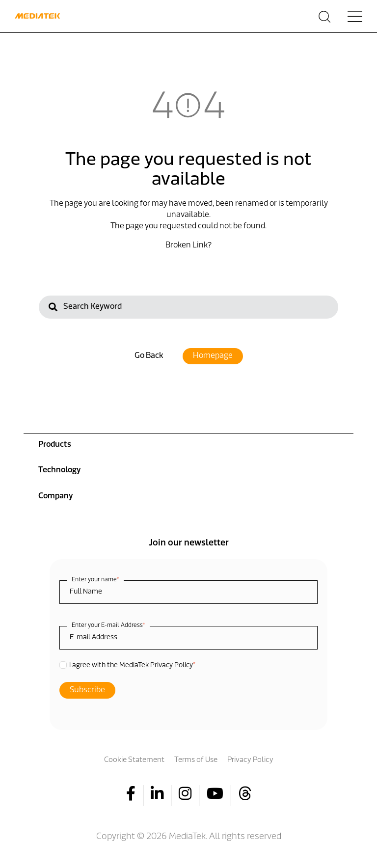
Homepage (213, 356)
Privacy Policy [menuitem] (250, 760)
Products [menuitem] (55, 445)
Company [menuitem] (55, 496)
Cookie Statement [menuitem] (134, 760)
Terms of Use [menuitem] (196, 760)
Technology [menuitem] (59, 470)
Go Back (149, 356)
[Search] (188, 307)
